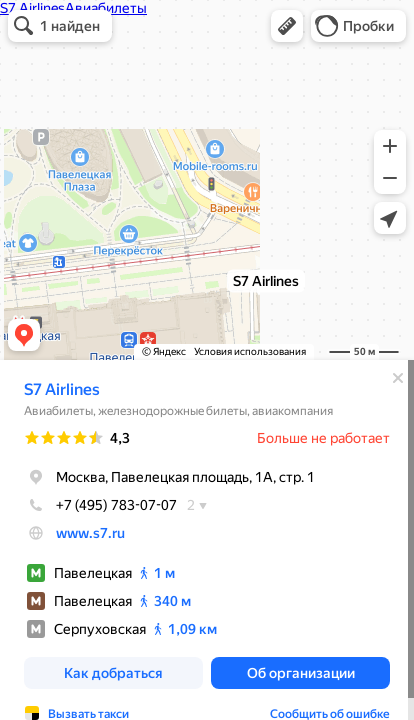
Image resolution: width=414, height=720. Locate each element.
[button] (287, 26)
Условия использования (250, 351)
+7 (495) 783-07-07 (100, 505)
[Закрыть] (398, 378)
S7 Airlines (62, 389)
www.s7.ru (90, 533)
